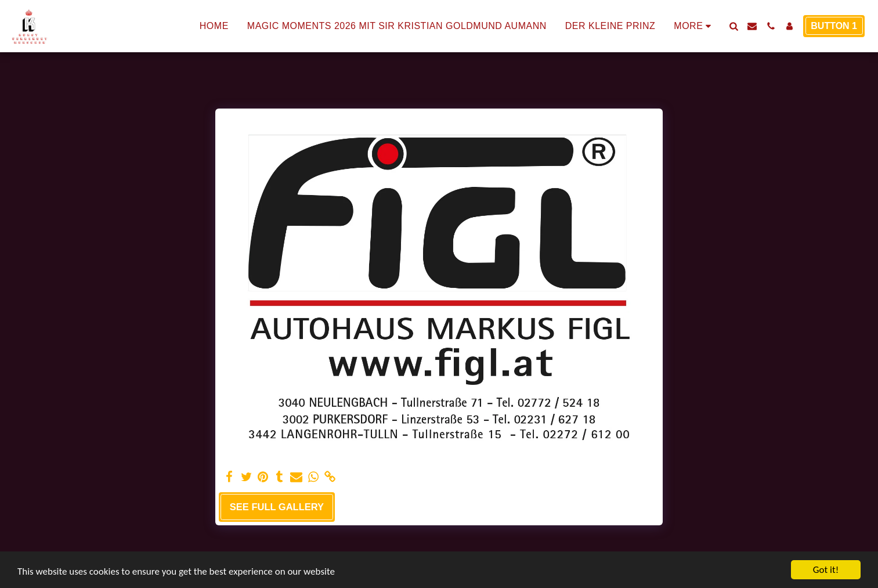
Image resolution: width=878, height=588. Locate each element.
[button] (734, 26)
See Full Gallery (277, 507)
